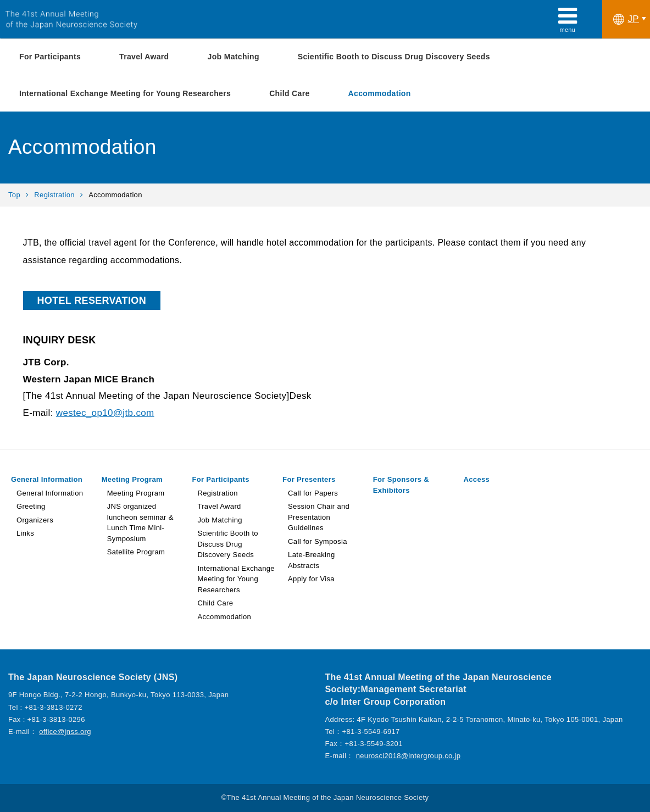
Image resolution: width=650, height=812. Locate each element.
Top (14, 195)
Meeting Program (132, 479)
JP (626, 19)
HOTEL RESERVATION (92, 301)
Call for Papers (313, 493)
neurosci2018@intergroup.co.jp (409, 756)
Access (477, 479)
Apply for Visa (311, 579)
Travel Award (144, 57)
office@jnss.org (65, 732)
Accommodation (380, 93)
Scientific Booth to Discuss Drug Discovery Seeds (394, 57)
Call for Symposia (318, 541)
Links (25, 533)
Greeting (31, 506)
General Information (47, 479)
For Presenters (309, 479)
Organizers (35, 520)
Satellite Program (136, 552)
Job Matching (234, 57)
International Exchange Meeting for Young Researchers (125, 93)
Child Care (289, 93)
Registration (54, 195)
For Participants (50, 57)
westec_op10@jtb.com (105, 413)
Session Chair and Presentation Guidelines (319, 517)
